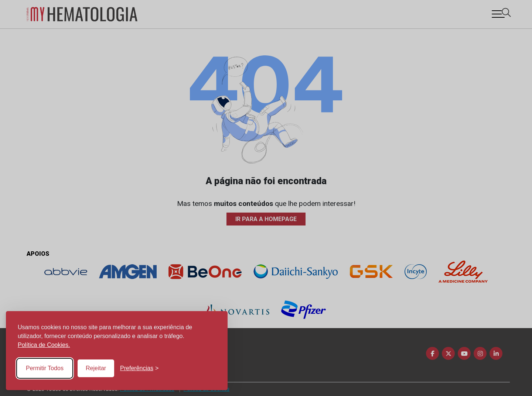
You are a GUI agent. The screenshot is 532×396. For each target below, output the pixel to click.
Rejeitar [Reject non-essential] (96, 368)
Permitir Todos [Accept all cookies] (45, 368)
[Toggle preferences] (139, 368)
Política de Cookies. (44, 345)
